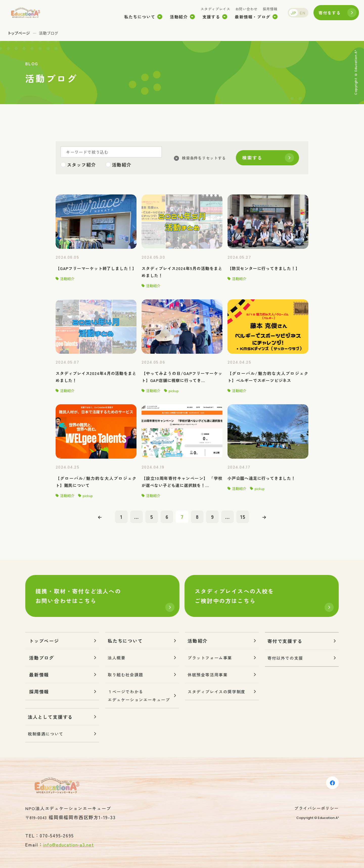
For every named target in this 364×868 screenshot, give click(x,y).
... (136, 517)
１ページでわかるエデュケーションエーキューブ (139, 696)
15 (243, 517)
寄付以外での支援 (285, 658)
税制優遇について (46, 734)
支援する (211, 17)
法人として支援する (50, 717)
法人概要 (117, 658)
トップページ (19, 33)
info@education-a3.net (69, 844)
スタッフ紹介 (81, 165)
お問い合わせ (246, 9)
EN (302, 13)
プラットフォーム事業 (210, 658)
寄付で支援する (285, 641)
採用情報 (270, 9)
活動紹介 (179, 17)
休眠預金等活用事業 (208, 675)
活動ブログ (42, 658)
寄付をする (330, 13)
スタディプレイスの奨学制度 (217, 692)
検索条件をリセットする (204, 158)
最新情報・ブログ (253, 17)
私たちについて (140, 17)
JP (293, 13)
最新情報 (39, 675)
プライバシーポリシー (316, 808)
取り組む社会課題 (126, 675)
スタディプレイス (215, 9)
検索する (252, 158)
